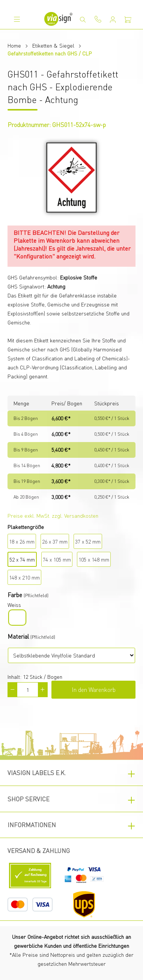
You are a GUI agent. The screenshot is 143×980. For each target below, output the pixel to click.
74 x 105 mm (57, 559)
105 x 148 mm (94, 559)
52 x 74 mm (22, 559)
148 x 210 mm (24, 577)
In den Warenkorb (94, 689)
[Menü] (17, 19)
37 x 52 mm (88, 541)
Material (18, 636)
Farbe (15, 595)
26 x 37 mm (55, 541)
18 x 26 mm (22, 541)
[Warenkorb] (128, 19)
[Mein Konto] (113, 19)
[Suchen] (83, 19)
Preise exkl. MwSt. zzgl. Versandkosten (53, 515)
